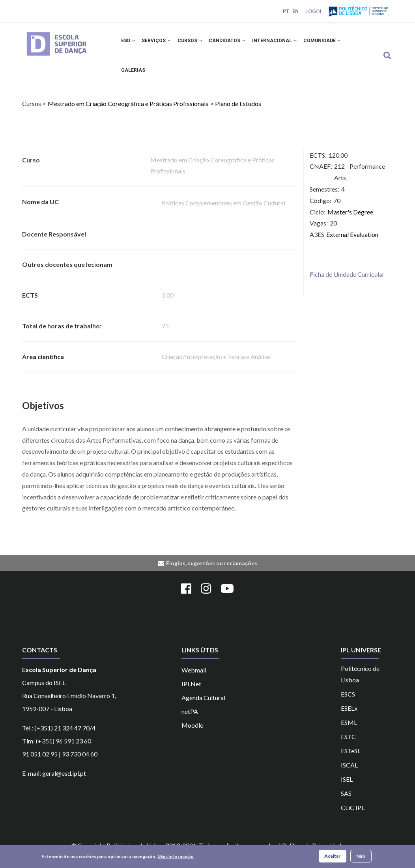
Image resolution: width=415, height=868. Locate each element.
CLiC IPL (353, 817)
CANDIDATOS (232, 43)
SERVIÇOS (159, 43)
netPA (190, 720)
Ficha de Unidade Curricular (347, 283)
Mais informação (176, 856)
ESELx (349, 717)
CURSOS (193, 43)
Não (361, 856)
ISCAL (349, 774)
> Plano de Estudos (236, 113)
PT (285, 11)
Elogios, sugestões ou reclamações (212, 572)
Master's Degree (350, 221)
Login (313, 11)
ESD (129, 43)
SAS (346, 802)
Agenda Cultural (203, 707)
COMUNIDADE (330, 43)
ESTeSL (351, 760)
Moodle (192, 734)
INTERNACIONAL (281, 43)
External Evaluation (352, 243)
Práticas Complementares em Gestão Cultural (223, 212)
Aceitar (332, 856)
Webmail (194, 679)
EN (295, 11)
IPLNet (191, 693)
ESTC (348, 746)
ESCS (348, 703)
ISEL (347, 788)
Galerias (134, 77)
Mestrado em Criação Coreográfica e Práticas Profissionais (128, 113)
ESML (349, 731)
